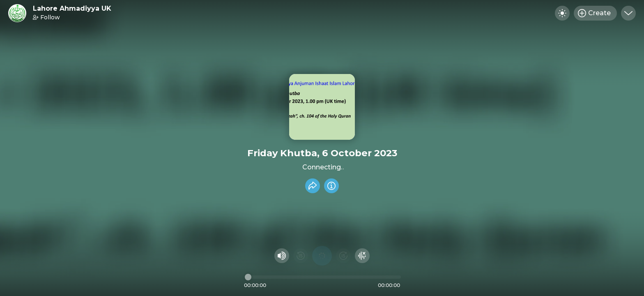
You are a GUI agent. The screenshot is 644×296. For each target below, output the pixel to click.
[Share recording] (313, 186)
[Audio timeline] (323, 277)
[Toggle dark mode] (562, 13)
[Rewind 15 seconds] (301, 256)
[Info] (331, 186)
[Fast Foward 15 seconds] (343, 256)
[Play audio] (322, 256)
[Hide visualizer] (362, 256)
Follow (46, 17)
